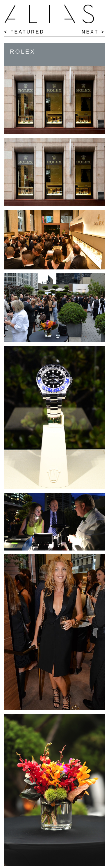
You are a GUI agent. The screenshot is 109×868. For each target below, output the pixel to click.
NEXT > (91, 32)
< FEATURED (24, 32)
